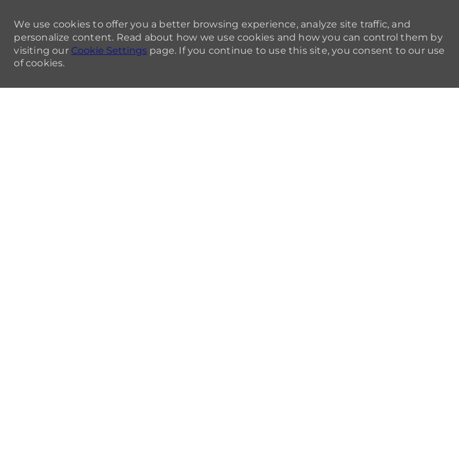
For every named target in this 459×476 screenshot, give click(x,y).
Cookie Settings (109, 50)
